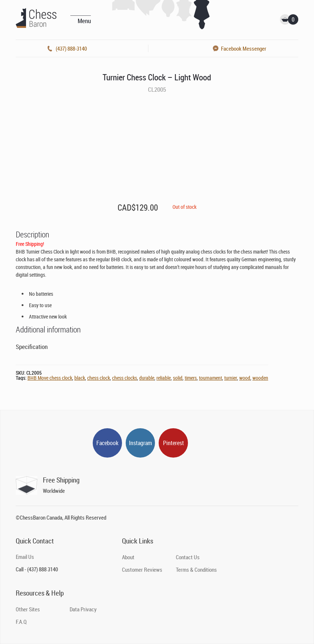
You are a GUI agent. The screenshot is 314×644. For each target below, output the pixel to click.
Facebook (107, 443)
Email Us (25, 557)
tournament (210, 378)
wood (245, 378)
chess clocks (125, 378)
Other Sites (28, 609)
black (80, 378)
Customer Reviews (142, 570)
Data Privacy (83, 609)
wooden (260, 378)
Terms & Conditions (196, 570)
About (128, 557)
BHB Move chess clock (50, 378)
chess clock (99, 378)
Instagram (141, 443)
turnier (231, 378)
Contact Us (188, 557)
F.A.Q (21, 622)
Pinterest (173, 443)
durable (147, 378)
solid (178, 378)
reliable (164, 378)
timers (191, 378)
